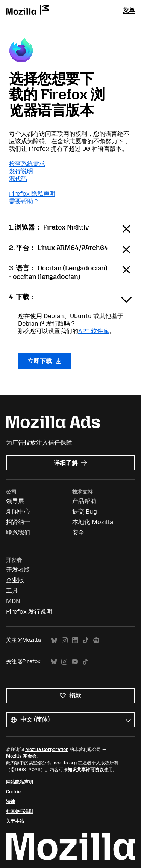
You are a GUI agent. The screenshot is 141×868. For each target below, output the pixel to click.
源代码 (18, 179)
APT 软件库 (94, 331)
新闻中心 (18, 511)
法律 (11, 802)
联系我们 (18, 532)
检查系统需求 (27, 164)
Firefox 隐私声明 (32, 194)
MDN (13, 601)
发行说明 (21, 171)
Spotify (96, 640)
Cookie (13, 792)
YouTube (75, 662)
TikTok (86, 640)
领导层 (15, 501)
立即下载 (45, 361)
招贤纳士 (18, 522)
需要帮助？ (24, 201)
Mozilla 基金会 (21, 756)
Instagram (65, 640)
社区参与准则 (20, 811)
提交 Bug (85, 511)
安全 (78, 532)
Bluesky (54, 640)
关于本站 (15, 821)
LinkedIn (75, 640)
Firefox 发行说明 (29, 612)
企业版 (15, 580)
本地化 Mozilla (93, 522)
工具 (12, 591)
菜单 (129, 10)
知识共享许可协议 (86, 770)
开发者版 (18, 570)
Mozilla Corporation (47, 749)
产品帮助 (84, 501)
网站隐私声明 (20, 782)
